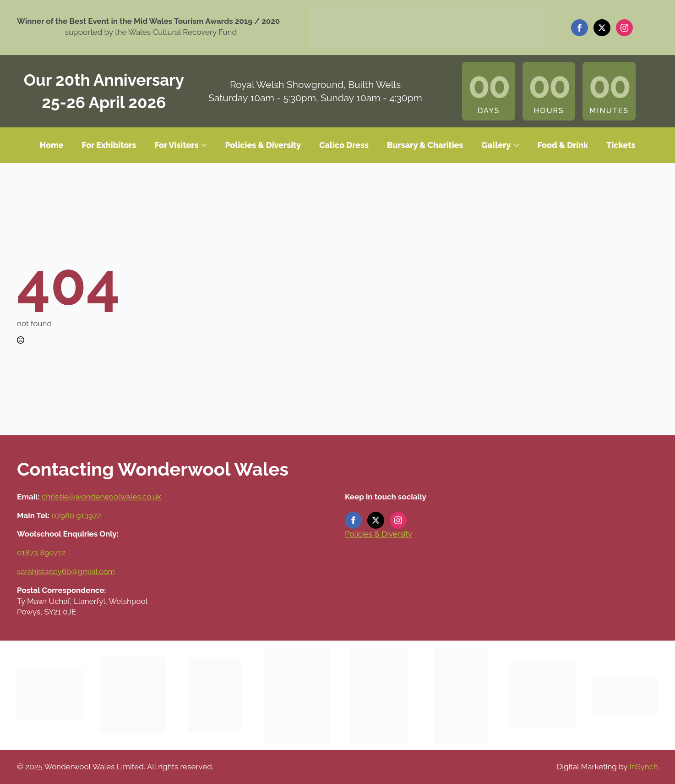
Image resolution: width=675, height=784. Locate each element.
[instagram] (624, 28)
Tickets (621, 145)
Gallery (496, 145)
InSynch (644, 767)
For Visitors (176, 145)
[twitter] (602, 28)
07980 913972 (76, 515)
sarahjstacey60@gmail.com (66, 571)
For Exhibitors (109, 145)
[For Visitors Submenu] (207, 145)
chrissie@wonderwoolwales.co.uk (101, 497)
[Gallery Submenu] (519, 145)
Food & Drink (563, 145)
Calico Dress (344, 145)
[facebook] (580, 28)
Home (52, 145)
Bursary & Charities (425, 145)
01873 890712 (41, 553)
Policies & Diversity (263, 145)
